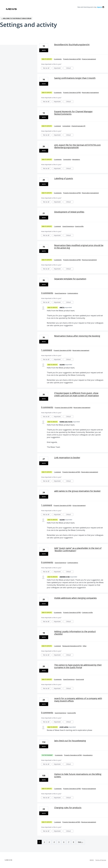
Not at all (47, 68)
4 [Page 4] (54, 842)
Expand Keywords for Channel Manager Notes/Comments (73, 113)
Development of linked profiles (69, 212)
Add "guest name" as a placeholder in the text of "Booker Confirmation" (78, 549)
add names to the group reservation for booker (77, 491)
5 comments (58, 260)
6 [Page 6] (64, 842)
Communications (73, 293)
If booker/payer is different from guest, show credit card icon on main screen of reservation (77, 394)
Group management (79, 505)
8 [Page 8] (74, 842)
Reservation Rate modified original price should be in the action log (79, 247)
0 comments (58, 59)
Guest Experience (68, 226)
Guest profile (79, 226)
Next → (81, 842)
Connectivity (66, 126)
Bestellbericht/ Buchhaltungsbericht (72, 45)
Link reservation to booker (67, 458)
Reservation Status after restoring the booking (77, 336)
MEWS (92, 860)
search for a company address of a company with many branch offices (78, 700)
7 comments (58, 789)
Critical (70, 68)
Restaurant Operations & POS (72, 646)
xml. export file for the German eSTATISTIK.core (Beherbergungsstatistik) (77, 146)
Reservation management (90, 92)
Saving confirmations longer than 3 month (75, 78)
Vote (44, 50)
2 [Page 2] (44, 842)
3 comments (58, 159)
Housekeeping (88, 755)
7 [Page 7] (69, 842)
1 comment (57, 126)
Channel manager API (78, 126)
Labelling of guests (64, 178)
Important (58, 68)
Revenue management (89, 260)
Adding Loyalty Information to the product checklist (75, 633)
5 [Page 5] (59, 842)
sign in (99, 7)
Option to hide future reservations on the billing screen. (78, 775)
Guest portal (80, 679)
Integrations (76, 159)
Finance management (89, 59)
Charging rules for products (68, 808)
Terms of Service (101, 860)
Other (85, 646)
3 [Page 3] (49, 842)
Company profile (87, 612)
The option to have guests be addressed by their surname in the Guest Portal (78, 666)
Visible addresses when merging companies (75, 598)
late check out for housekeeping (70, 741)
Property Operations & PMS (72, 59)
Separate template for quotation (70, 279)
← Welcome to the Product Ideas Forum (16, 18)
